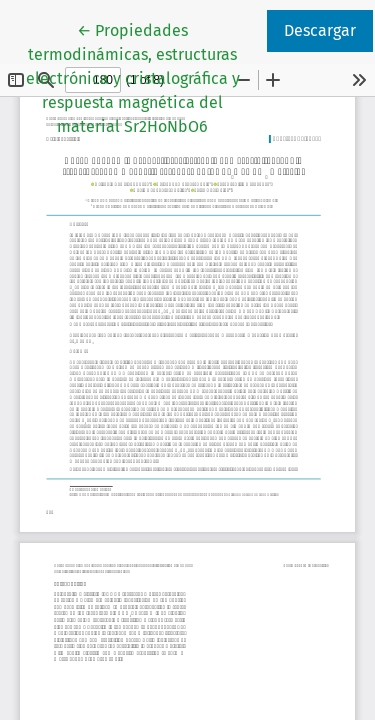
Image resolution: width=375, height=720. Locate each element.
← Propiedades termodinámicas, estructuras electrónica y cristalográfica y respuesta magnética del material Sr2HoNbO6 (145, 77)
